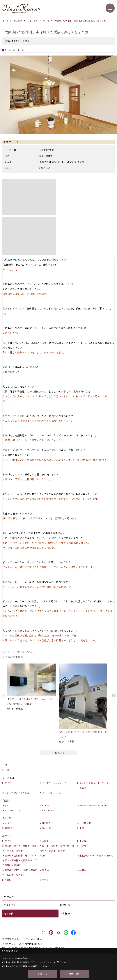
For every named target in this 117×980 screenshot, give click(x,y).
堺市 (44, 855)
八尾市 (83, 846)
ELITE (45, 805)
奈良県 (45, 870)
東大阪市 (84, 841)
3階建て (9, 828)
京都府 (8, 880)
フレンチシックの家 (52, 793)
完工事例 (9, 913)
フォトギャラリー (13, 905)
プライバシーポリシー (41, 962)
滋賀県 (45, 880)
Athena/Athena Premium (94, 805)
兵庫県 (83, 870)
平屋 (82, 828)
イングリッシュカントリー (56, 783)
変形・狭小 (48, 828)
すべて (8, 783)
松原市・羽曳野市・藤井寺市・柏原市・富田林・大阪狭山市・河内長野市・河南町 (19, 860)
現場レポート (67, 905)
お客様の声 (66, 913)
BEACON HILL (50, 810)
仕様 (7, 770)
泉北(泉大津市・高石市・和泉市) (96, 855)
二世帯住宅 (85, 823)
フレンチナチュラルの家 (17, 793)
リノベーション (12, 810)
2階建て (46, 823)
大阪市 (45, 841)
